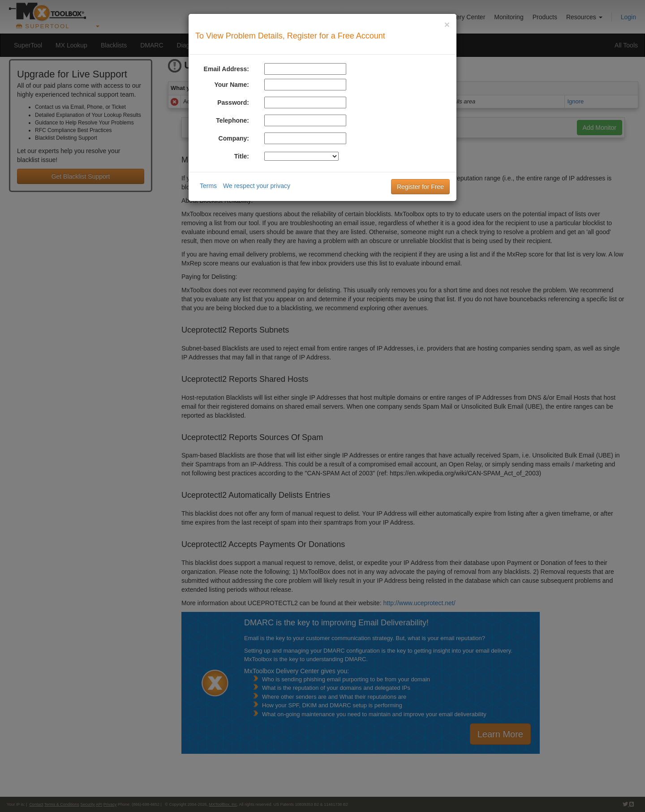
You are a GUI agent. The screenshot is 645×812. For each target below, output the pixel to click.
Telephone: (232, 120)
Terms (208, 186)
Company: (234, 138)
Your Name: (232, 85)
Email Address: (226, 69)
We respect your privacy (257, 186)
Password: (233, 103)
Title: (242, 156)
